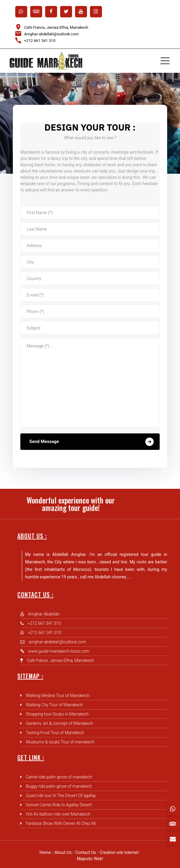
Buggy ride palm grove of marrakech (59, 786)
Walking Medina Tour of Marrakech (58, 695)
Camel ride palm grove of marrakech (59, 777)
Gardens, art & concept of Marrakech (59, 723)
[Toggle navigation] (165, 61)
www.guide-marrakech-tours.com (59, 651)
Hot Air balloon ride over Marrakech (58, 814)
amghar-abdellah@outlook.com (57, 642)
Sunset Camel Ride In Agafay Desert (59, 805)
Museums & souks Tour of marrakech (60, 742)
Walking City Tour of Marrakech (54, 705)
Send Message (91, 442)
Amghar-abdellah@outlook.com (52, 34)
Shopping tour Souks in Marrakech (57, 714)
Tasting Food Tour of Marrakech (55, 733)
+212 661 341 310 (40, 41)
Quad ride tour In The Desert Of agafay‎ (61, 796)
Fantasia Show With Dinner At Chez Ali (61, 823)
